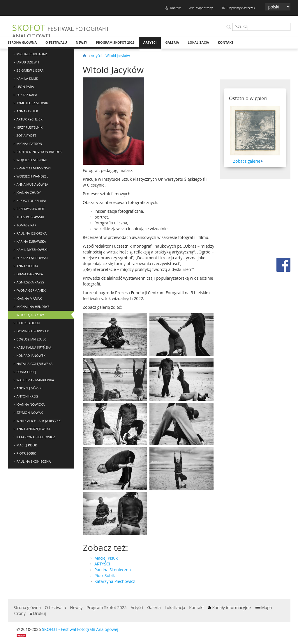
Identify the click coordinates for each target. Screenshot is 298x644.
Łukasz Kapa (27, 95)
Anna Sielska (28, 266)
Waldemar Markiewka (35, 380)
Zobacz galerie (247, 161)
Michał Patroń (29, 144)
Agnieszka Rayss (30, 282)
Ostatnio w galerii (249, 98)
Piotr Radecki (28, 323)
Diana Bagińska (30, 274)
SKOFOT (60, 31)
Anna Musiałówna (32, 184)
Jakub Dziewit (28, 62)
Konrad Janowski (32, 355)
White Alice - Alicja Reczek (39, 421)
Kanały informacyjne (232, 607)
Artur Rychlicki (30, 119)
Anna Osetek (27, 111)
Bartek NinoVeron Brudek (39, 152)
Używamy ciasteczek (241, 8)
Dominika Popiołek (33, 331)
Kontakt (176, 8)
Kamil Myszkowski (32, 250)
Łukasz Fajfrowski (32, 258)
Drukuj (40, 613)
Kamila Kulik (27, 78)
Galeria (172, 42)
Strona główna (22, 42)
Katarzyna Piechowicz (36, 437)
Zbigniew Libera (30, 70)
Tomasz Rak (27, 225)
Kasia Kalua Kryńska (34, 347)
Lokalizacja (199, 42)
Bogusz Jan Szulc (32, 339)
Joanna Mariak (29, 298)
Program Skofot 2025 (115, 42)
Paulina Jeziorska (32, 233)
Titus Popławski (30, 217)
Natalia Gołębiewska (35, 364)
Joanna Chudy (29, 193)
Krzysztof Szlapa (31, 201)
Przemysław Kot (31, 209)
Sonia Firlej (26, 372)
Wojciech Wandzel (32, 176)
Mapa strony (204, 8)
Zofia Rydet (27, 135)
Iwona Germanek (31, 290)
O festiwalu (56, 42)
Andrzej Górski (30, 388)
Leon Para (25, 87)
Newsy (81, 42)
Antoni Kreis (27, 396)
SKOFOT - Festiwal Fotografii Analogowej (80, 629)
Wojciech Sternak (32, 160)
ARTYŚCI (102, 564)
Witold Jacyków (30, 315)
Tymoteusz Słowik (32, 103)
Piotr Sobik (26, 453)
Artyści (150, 42)
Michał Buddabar (32, 54)
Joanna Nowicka (31, 404)
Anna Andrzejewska (34, 429)
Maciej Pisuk (27, 445)
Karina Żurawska (31, 241)
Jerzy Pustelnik (30, 127)
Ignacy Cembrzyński (34, 168)
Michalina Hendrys (33, 307)
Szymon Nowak (30, 413)
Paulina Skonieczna (34, 461)
